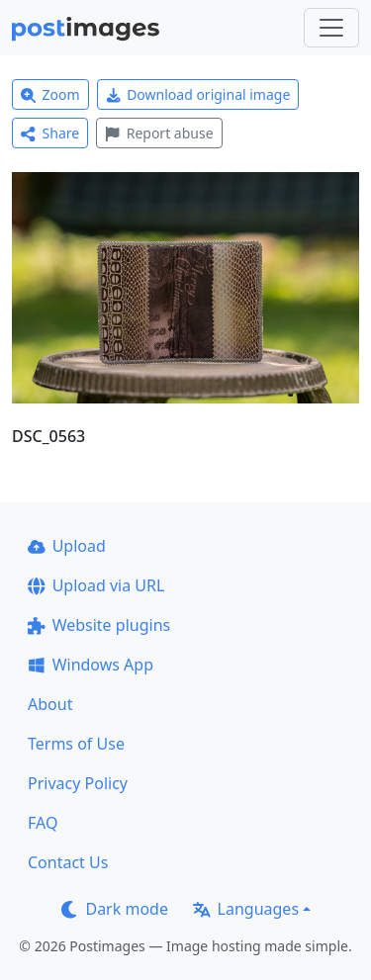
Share (50, 133)
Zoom (50, 94)
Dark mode (115, 909)
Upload (67, 546)
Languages (246, 909)
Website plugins (99, 625)
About (50, 704)
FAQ (43, 823)
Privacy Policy (78, 783)
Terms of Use (76, 744)
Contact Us (68, 862)
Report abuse (159, 133)
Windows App (91, 665)
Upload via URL (96, 585)
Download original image (198, 94)
